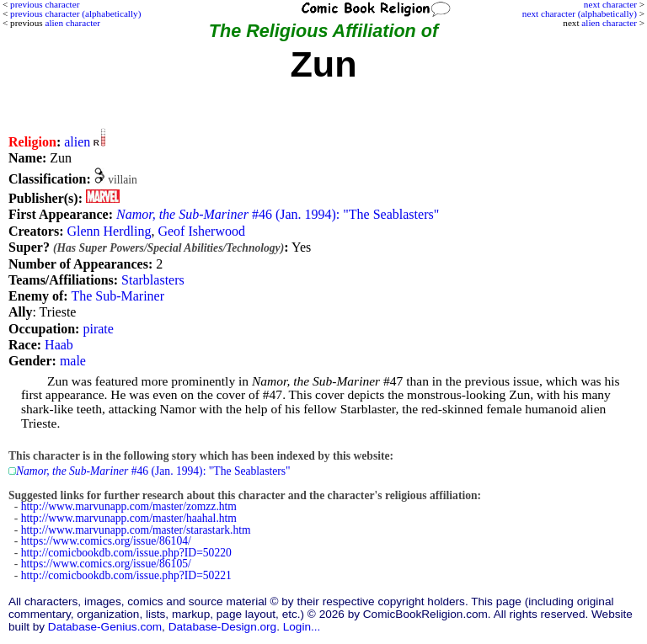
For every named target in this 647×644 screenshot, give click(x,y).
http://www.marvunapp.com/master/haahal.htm (129, 518)
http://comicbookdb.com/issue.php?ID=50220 (126, 553)
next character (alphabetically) (580, 13)
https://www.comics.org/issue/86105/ (106, 564)
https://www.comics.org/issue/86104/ (106, 541)
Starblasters (153, 280)
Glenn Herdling (109, 231)
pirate (98, 329)
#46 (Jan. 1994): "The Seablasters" (278, 214)
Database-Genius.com (105, 627)
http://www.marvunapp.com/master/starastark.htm (136, 530)
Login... (302, 627)
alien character (609, 23)
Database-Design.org (222, 627)
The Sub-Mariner (118, 296)
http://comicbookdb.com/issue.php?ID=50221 (126, 575)
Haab (59, 345)
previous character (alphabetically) (75, 13)
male (73, 361)
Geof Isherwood (201, 231)
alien (77, 142)
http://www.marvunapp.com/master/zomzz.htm (129, 506)
